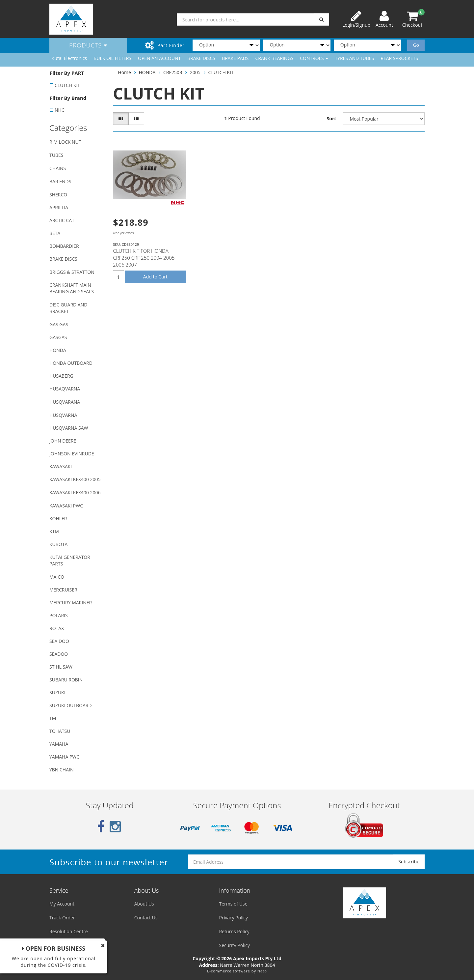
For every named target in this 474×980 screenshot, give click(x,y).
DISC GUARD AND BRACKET (68, 308)
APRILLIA (59, 207)
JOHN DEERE (63, 441)
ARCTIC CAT (62, 220)
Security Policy (235, 945)
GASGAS (58, 337)
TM (53, 718)
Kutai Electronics (69, 58)
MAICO (57, 577)
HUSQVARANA (65, 402)
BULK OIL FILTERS (112, 58)
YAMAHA (59, 744)
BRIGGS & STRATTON (72, 272)
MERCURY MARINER (71, 603)
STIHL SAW (61, 667)
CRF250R (173, 72)
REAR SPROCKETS (399, 58)
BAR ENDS (60, 181)
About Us (144, 904)
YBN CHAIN (62, 770)
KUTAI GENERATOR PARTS (70, 560)
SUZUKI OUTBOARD (71, 705)
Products (88, 45)
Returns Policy (234, 931)
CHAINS (58, 168)
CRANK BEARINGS (275, 58)
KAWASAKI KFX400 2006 (75, 492)
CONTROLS (314, 58)
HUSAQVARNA (65, 389)
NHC (60, 110)
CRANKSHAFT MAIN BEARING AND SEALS (72, 288)
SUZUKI (57, 692)
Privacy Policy (234, 918)
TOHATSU (60, 731)
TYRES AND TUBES (354, 58)
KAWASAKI (61, 466)
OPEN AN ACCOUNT (159, 58)
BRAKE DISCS (201, 58)
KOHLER (58, 519)
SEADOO (59, 654)
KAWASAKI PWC (66, 506)
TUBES (56, 155)
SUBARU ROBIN (66, 680)
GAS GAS (59, 324)
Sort (332, 118)
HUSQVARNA (63, 415)
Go (416, 45)
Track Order (62, 918)
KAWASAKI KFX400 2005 (75, 479)
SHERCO (58, 195)
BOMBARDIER (64, 246)
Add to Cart (155, 277)
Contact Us (146, 918)
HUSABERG (61, 376)
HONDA (58, 350)
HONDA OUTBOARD (71, 363)
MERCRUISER (63, 590)
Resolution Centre (69, 931)
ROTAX (57, 628)
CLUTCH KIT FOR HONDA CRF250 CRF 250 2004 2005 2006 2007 (144, 258)
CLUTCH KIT (67, 85)
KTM (54, 531)
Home (124, 72)
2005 (195, 72)
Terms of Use (233, 904)
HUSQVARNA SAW (69, 428)
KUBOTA (58, 544)
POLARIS (59, 615)
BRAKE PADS (235, 58)
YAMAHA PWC (64, 757)
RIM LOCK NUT (65, 142)
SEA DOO (59, 641)
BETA (55, 233)
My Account (62, 904)
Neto (262, 971)
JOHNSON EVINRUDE (72, 454)
